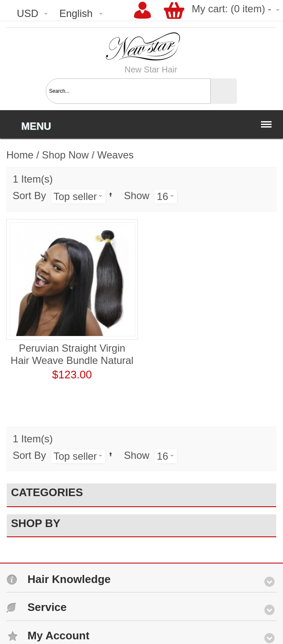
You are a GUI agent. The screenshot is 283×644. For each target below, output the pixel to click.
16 (163, 196)
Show (137, 196)
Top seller (75, 196)
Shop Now (65, 155)
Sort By (29, 196)
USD (28, 13)
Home (20, 155)
